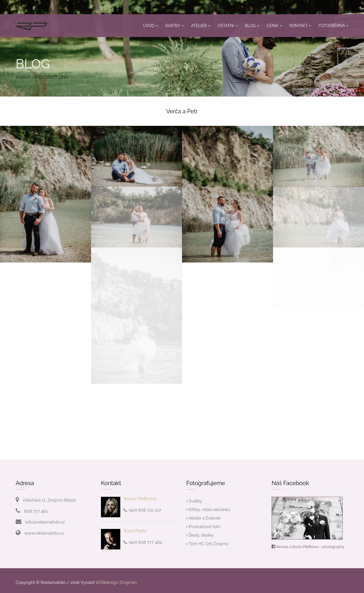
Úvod (151, 26)
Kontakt (300, 26)
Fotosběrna (333, 26)
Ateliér (201, 26)
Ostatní (228, 26)
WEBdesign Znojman (116, 582)
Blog (252, 26)
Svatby (175, 26)
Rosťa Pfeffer (135, 531)
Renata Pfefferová (140, 499)
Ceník (274, 26)
